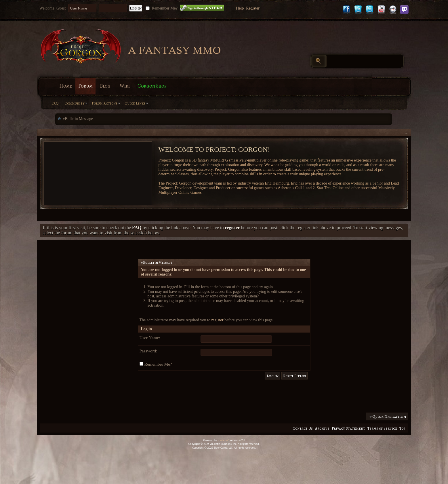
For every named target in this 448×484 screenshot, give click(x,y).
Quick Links (135, 103)
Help (240, 8)
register (217, 320)
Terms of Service (382, 428)
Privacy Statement (348, 428)
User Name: (150, 338)
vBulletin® (223, 440)
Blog (105, 86)
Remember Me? (161, 8)
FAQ (55, 103)
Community (75, 103)
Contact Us (303, 428)
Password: (148, 351)
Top (402, 428)
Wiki (125, 86)
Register (253, 8)
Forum (85, 86)
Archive (322, 428)
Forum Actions (105, 103)
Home (66, 86)
